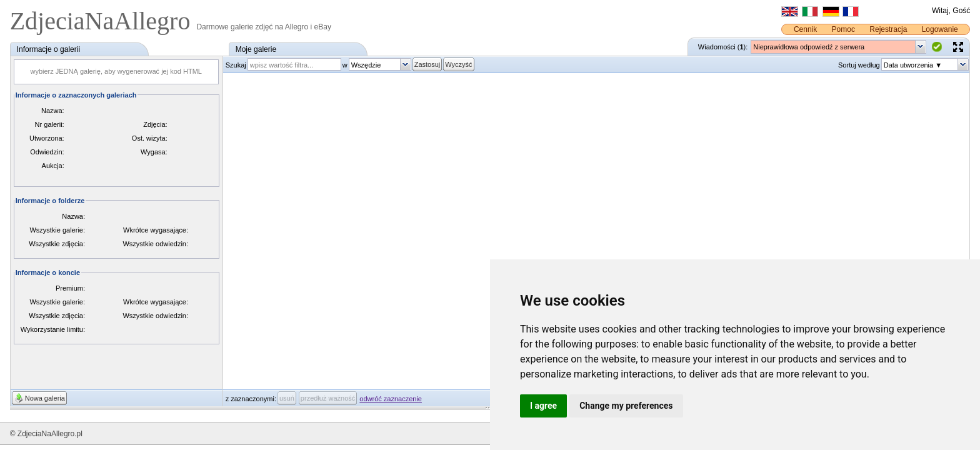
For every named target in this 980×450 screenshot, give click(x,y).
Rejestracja (888, 29)
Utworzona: (47, 138)
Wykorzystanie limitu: (53, 329)
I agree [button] (543, 406)
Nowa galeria (45, 398)
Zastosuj (427, 64)
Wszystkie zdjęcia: (57, 244)
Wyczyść (458, 64)
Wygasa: (154, 152)
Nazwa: (53, 111)
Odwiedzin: (47, 152)
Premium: (70, 288)
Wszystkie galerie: (57, 230)
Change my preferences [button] (626, 406)
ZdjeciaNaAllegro (103, 21)
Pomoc (843, 29)
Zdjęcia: (155, 124)
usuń (287, 398)
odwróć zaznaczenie (391, 399)
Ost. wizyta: (150, 138)
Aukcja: (53, 166)
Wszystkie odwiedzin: (155, 244)
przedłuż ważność (328, 398)
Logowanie (940, 29)
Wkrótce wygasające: (156, 230)
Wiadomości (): (723, 47)
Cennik (805, 29)
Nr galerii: (50, 124)
